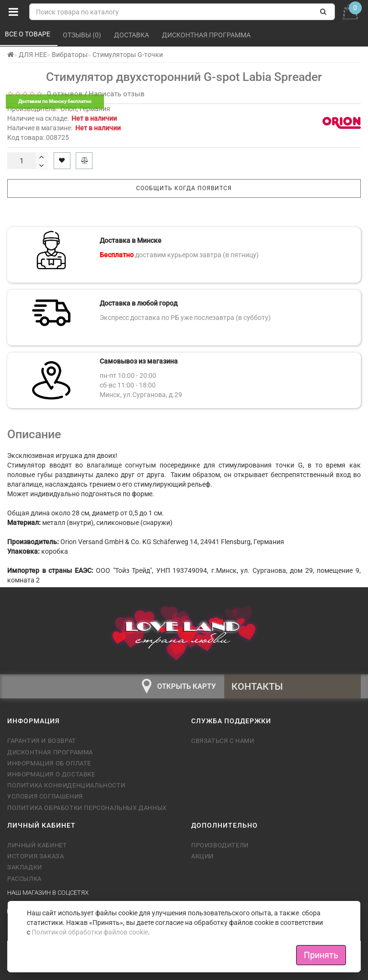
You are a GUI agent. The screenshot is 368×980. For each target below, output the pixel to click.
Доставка (132, 35)
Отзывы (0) (83, 35)
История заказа (35, 856)
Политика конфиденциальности (66, 785)
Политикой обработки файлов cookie (90, 932)
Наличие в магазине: (64, 128)
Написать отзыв (117, 94)
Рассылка (24, 879)
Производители (220, 845)
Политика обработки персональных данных (87, 808)
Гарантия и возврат (42, 741)
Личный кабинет (37, 845)
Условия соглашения (45, 796)
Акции (202, 856)
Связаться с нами (223, 741)
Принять (321, 955)
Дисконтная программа (207, 35)
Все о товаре (28, 34)
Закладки (25, 867)
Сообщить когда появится (184, 188)
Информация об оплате (49, 763)
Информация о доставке (51, 774)
